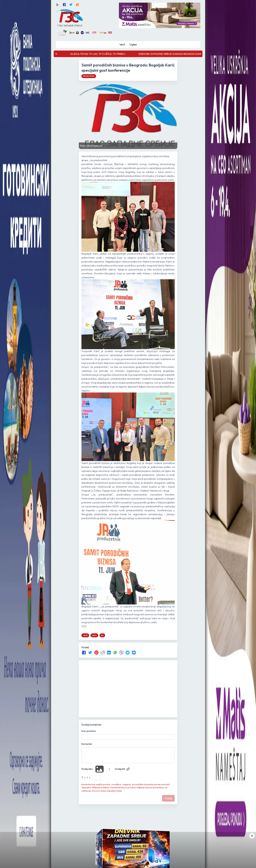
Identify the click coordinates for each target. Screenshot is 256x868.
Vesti (122, 44)
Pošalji (168, 798)
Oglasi (133, 44)
